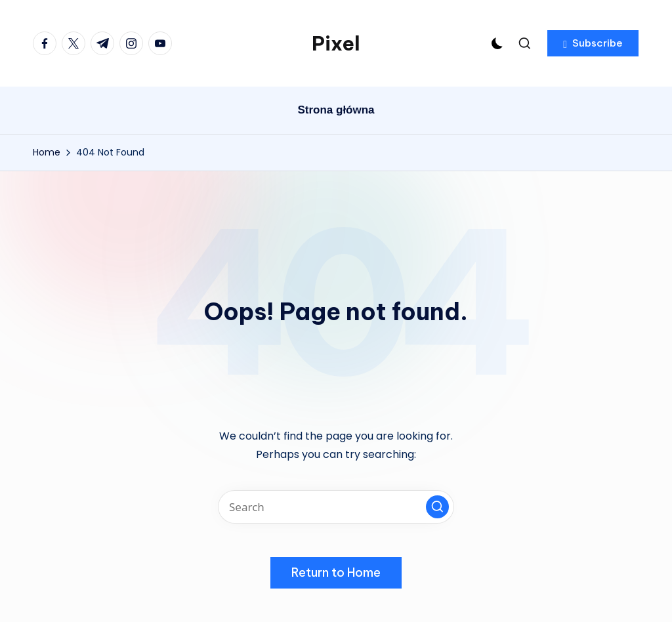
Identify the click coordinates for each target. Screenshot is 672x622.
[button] (593, 43)
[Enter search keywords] (336, 507)
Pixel (336, 43)
